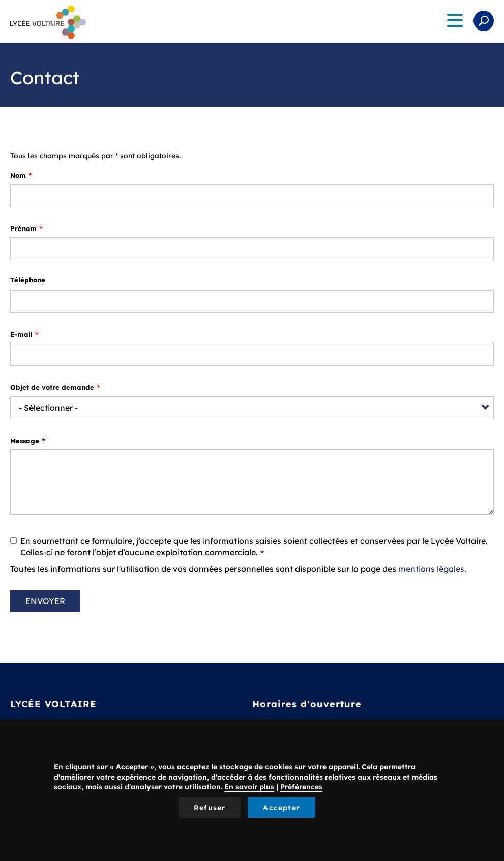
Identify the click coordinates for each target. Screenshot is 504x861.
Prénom (23, 228)
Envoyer (45, 601)
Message (25, 441)
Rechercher (484, 21)
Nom (18, 175)
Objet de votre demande (52, 387)
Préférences (301, 787)
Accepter (281, 808)
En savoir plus (249, 787)
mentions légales (431, 569)
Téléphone (28, 280)
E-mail (21, 334)
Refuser (210, 808)
